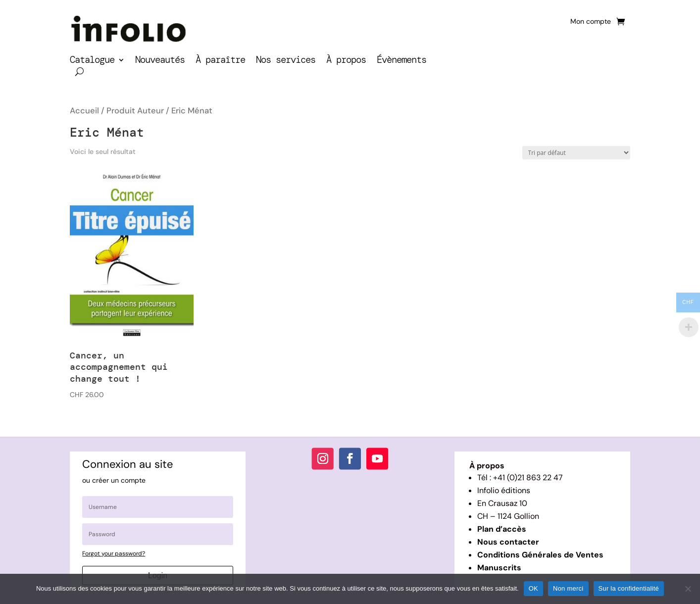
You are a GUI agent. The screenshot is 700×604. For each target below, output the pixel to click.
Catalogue (92, 61)
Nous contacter (508, 542)
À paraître (220, 61)
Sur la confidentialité (629, 588)
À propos (346, 61)
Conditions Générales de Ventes (540, 555)
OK (533, 588)
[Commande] (576, 153)
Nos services (286, 61)
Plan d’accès (502, 529)
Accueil (84, 111)
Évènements (401, 61)
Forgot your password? (114, 554)
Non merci (568, 588)
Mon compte (591, 22)
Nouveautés (160, 61)
